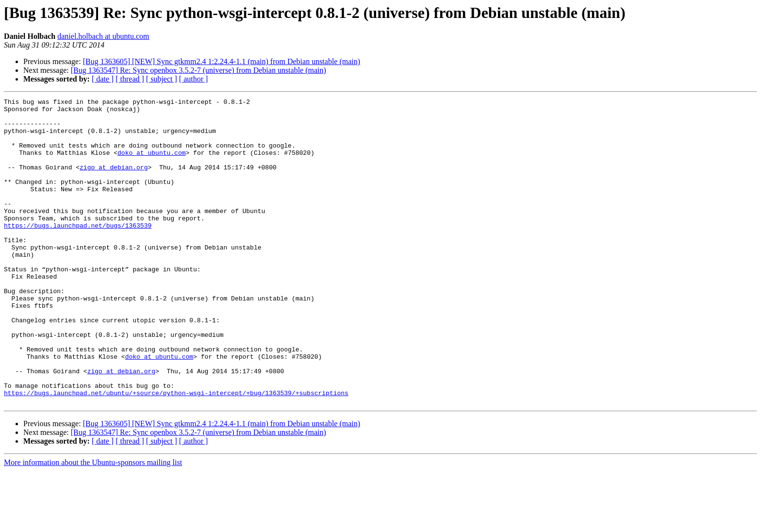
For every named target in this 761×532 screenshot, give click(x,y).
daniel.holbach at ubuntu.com (103, 36)
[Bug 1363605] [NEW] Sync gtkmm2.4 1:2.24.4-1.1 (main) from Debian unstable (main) (222, 61)
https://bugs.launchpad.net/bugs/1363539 (78, 251)
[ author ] (194, 79)
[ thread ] (130, 79)
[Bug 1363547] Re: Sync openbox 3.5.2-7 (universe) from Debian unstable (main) (199, 70)
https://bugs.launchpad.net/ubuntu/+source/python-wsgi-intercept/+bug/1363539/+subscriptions (176, 452)
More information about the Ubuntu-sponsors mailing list (93, 524)
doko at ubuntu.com (151, 164)
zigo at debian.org (114, 182)
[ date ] (103, 79)
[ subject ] (162, 79)
